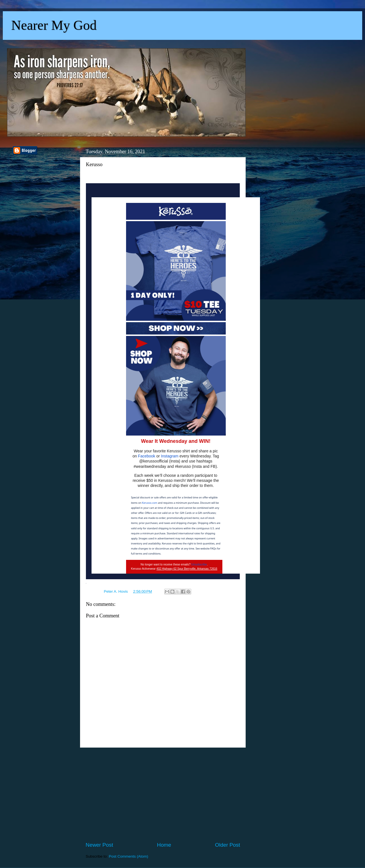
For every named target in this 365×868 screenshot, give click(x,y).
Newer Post (99, 845)
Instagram (170, 456)
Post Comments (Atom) (129, 856)
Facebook (146, 456)
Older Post (228, 845)
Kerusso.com (150, 503)
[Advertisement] (163, 794)
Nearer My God (54, 25)
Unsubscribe (199, 564)
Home (164, 845)
